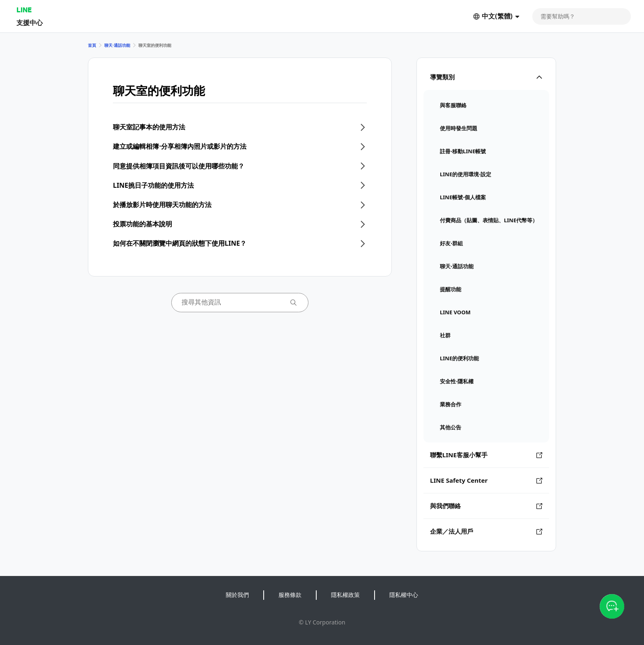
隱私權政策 (345, 595)
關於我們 (237, 595)
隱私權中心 (404, 595)
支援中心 (30, 22)
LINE (24, 10)
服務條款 (290, 595)
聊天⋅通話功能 (117, 45)
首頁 (92, 45)
